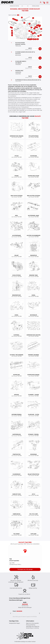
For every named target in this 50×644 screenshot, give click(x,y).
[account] (41, 2)
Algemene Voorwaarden (32, 623)
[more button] (37, 49)
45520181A (18, 74)
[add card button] (40, 49)
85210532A (18, 55)
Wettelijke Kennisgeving (33, 626)
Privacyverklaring (31, 625)
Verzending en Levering (32, 628)
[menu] (47, 2)
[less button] (33, 49)
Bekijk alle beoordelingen (25, 607)
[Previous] (22, 6)
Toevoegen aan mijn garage (25, 569)
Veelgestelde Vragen (15, 623)
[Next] (28, 6)
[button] (25, 551)
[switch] (18, 15)
